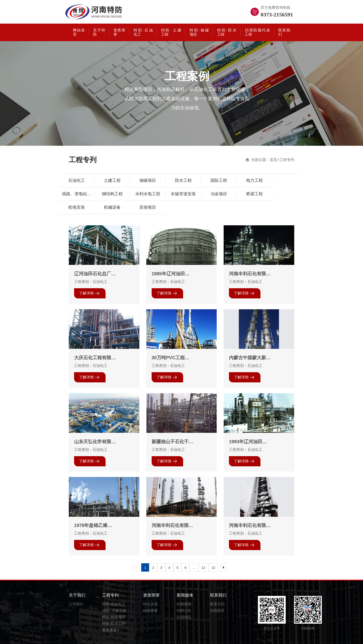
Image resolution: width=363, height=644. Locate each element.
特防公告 (184, 599)
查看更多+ (111, 619)
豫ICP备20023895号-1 (242, 638)
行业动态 (184, 606)
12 (203, 557)
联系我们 (218, 584)
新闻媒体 (185, 584)
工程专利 (110, 584)
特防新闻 (184, 593)
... (194, 557)
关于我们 (77, 584)
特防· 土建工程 (114, 599)
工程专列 (287, 160)
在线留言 (217, 599)
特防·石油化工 (114, 593)
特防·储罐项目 (114, 606)
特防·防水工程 (114, 612)
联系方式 (217, 593)
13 (213, 557)
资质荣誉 (151, 584)
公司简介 (76, 593)
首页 (273, 160)
